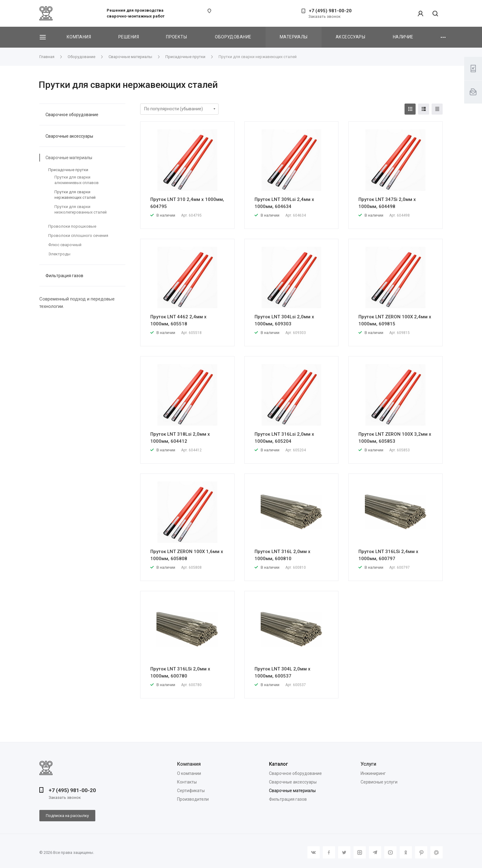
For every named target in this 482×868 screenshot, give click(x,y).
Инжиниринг (373, 773)
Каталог (279, 764)
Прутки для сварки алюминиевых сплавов (77, 180)
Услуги (368, 764)
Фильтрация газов (64, 276)
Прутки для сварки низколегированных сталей (81, 209)
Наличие (403, 37)
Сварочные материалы (69, 158)
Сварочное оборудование (72, 115)
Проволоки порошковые (72, 226)
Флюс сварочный (65, 245)
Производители (193, 799)
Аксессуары (350, 37)
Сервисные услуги (379, 782)
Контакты (187, 782)
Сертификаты (191, 791)
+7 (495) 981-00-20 (330, 11)
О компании (189, 773)
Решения (129, 37)
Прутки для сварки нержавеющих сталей (75, 195)
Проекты (176, 37)
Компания (79, 37)
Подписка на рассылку (67, 816)
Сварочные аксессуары (69, 136)
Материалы (294, 37)
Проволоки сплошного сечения (78, 236)
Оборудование (233, 37)
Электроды (59, 254)
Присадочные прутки (68, 170)
